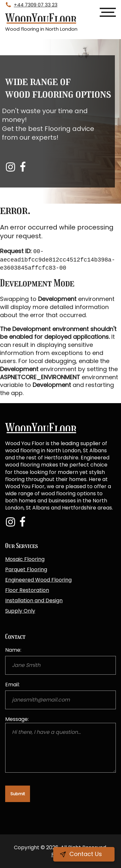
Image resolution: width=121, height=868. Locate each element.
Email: (12, 685)
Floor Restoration (27, 590)
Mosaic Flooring (25, 559)
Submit (18, 794)
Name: (13, 650)
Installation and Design (34, 600)
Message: (17, 719)
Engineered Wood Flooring (38, 580)
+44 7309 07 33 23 (36, 5)
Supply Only (20, 611)
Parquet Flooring (26, 569)
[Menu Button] (108, 12)
